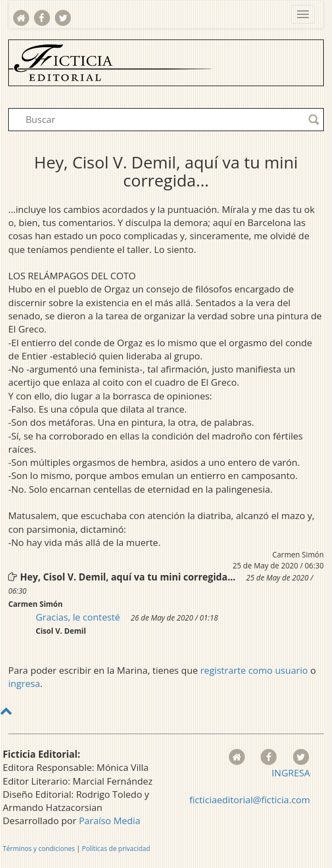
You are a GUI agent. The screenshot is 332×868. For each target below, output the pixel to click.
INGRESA (291, 773)
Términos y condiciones (39, 849)
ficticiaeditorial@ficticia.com (250, 800)
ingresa (24, 683)
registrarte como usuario (254, 670)
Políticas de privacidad (116, 849)
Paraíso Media (110, 821)
